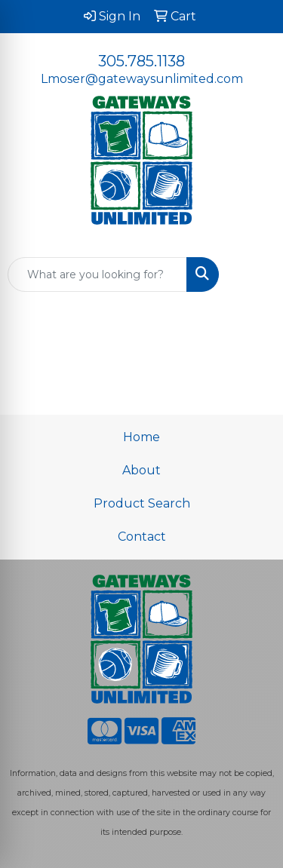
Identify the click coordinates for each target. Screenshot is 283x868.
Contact (142, 537)
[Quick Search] (97, 275)
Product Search (142, 503)
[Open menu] (253, 275)
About (141, 470)
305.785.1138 (141, 61)
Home (141, 437)
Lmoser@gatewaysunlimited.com (142, 79)
